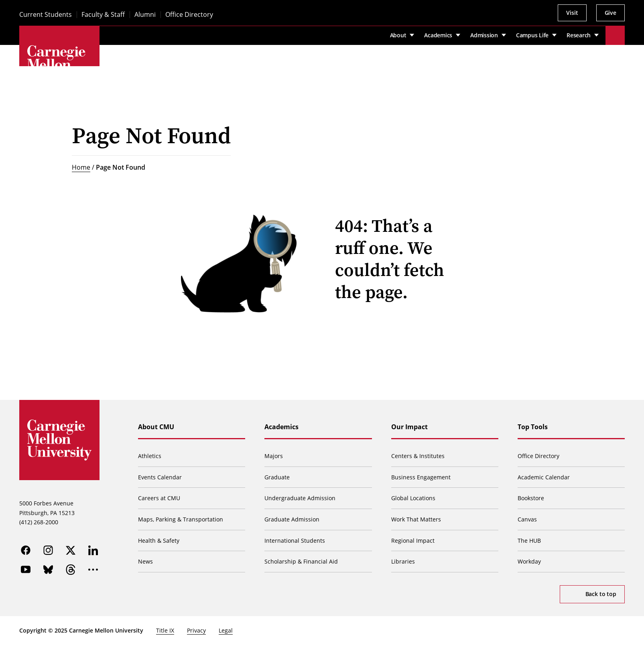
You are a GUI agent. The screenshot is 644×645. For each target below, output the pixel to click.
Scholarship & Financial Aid (301, 561)
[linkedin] (93, 550)
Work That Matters (416, 519)
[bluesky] (48, 570)
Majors (274, 456)
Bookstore (531, 498)
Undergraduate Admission (300, 498)
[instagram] (48, 550)
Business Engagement (421, 477)
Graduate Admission (292, 519)
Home (81, 167)
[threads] (71, 570)
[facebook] (26, 550)
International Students (295, 541)
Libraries (403, 561)
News (145, 561)
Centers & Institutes (418, 456)
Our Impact (409, 427)
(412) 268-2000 (39, 522)
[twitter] (71, 550)
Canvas (527, 519)
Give (610, 13)
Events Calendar (160, 477)
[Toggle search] (615, 35)
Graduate (277, 477)
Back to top (601, 594)
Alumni (145, 15)
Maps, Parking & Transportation (181, 519)
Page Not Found (121, 167)
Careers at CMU (159, 498)
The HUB (529, 541)
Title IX (165, 630)
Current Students (46, 15)
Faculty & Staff (103, 15)
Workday (529, 561)
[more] (93, 570)
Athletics (150, 456)
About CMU (156, 427)
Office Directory (189, 15)
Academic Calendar (544, 477)
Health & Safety (159, 541)
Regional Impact (413, 541)
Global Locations (413, 498)
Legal (226, 630)
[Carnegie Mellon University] (59, 66)
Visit (572, 13)
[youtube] (26, 570)
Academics (281, 427)
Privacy (196, 630)
